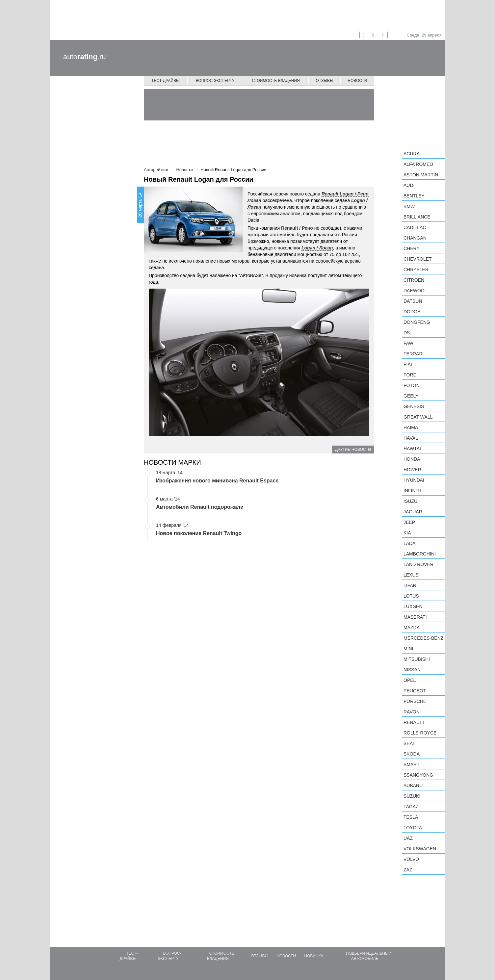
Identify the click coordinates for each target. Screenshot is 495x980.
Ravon (412, 712)
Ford (410, 375)
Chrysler (416, 270)
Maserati (415, 617)
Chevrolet (418, 259)
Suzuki (412, 796)
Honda (412, 459)
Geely (411, 396)
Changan (415, 238)
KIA (407, 533)
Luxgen (413, 606)
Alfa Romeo (418, 164)
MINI (408, 649)
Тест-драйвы (166, 81)
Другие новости (353, 450)
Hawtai (412, 449)
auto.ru (85, 57)
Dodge (412, 312)
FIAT (408, 364)
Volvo (411, 859)
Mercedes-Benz (423, 638)
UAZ (408, 838)
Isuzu (410, 501)
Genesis (414, 406)
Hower (412, 470)
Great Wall (418, 417)
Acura (412, 154)
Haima (411, 427)
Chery (412, 248)
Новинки (314, 956)
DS (407, 333)
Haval (411, 438)
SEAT (409, 743)
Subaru (413, 786)
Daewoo (414, 291)
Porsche (415, 701)
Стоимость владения (276, 81)
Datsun (413, 301)
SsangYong (418, 775)
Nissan (412, 670)
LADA (410, 543)
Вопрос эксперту (215, 81)
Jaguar (413, 512)
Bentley (414, 196)
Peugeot (415, 691)
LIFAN (410, 585)
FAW (408, 343)
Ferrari (414, 354)
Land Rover (418, 564)
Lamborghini (420, 554)
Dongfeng (417, 322)
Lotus (411, 596)
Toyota (413, 828)
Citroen (414, 280)
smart (412, 764)
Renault (414, 722)
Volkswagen (420, 849)
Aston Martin (421, 175)
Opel (410, 680)
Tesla (411, 817)
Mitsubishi (417, 659)
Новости (357, 81)
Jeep (409, 522)
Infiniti (412, 491)
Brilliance (417, 217)
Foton (412, 385)
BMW (409, 206)
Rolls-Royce (420, 733)
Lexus (411, 575)
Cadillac (415, 227)
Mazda (412, 628)
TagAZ (411, 807)
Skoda (412, 754)
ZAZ (408, 870)
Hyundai (414, 480)
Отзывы (325, 81)
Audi (409, 185)
